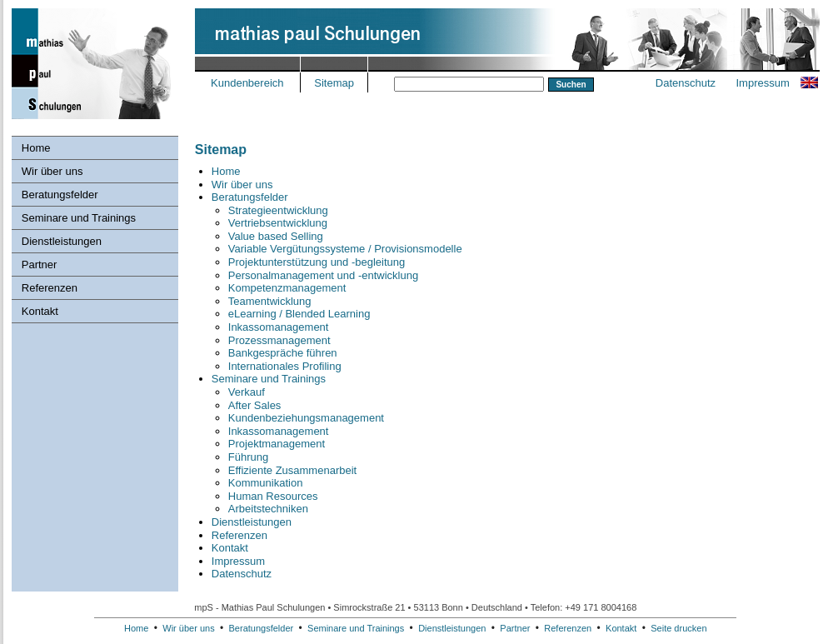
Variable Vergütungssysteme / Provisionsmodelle (345, 249)
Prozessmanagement (279, 340)
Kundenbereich (247, 83)
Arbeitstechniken (268, 509)
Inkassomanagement (279, 327)
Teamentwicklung (270, 301)
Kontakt (40, 311)
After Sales (255, 405)
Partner (40, 265)
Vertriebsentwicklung (278, 223)
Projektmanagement (277, 444)
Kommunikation (266, 483)
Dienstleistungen (62, 241)
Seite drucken (678, 628)
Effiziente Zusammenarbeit (292, 470)
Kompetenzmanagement (287, 288)
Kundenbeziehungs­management (306, 418)
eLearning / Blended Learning (299, 314)
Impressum (762, 83)
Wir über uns (52, 171)
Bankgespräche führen (283, 353)
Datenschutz (686, 83)
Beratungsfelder (60, 195)
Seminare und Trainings (79, 218)
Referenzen (50, 288)
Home (36, 148)
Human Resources (273, 496)
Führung (248, 457)
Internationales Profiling (285, 366)
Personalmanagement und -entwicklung (323, 275)
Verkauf (247, 392)
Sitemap (334, 83)
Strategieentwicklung (278, 210)
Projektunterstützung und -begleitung (317, 262)
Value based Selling (276, 236)
